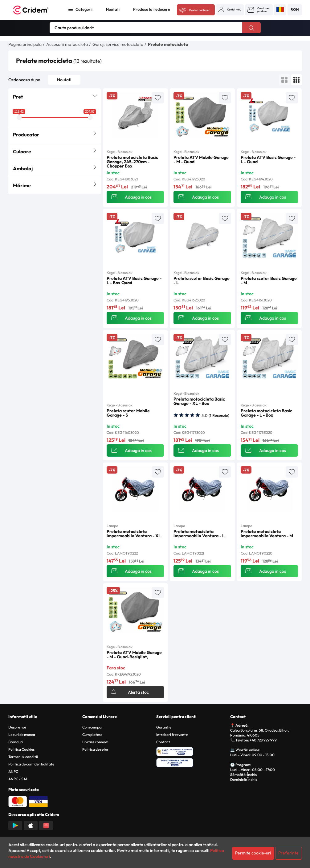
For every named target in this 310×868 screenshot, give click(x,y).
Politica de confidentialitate (31, 764)
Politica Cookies (21, 749)
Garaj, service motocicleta (118, 44)
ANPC (13, 771)
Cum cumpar (93, 727)
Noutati (113, 9)
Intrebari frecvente (172, 735)
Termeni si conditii (23, 757)
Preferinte (288, 853)
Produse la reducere (152, 9)
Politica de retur (95, 749)
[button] (230, 10)
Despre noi (17, 727)
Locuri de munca (22, 735)
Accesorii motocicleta (67, 44)
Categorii (84, 9)
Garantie (164, 727)
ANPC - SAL (18, 779)
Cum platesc (92, 735)
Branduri (16, 742)
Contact (163, 742)
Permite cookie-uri (253, 853)
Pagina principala (25, 44)
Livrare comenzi (95, 742)
